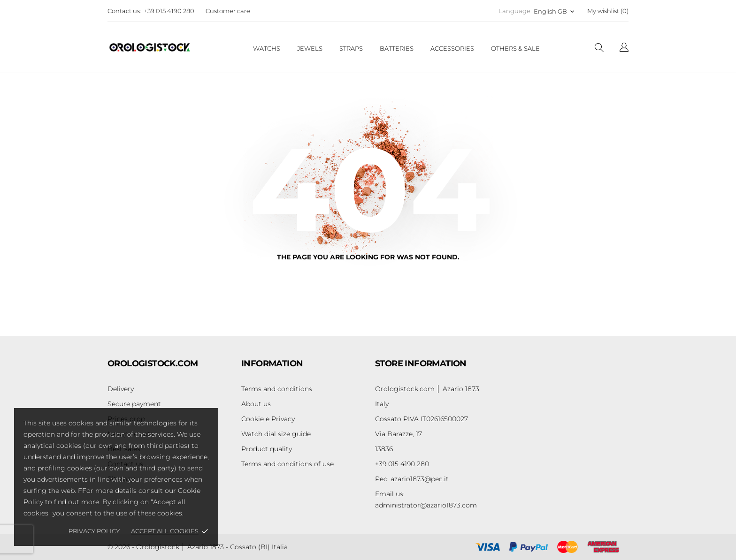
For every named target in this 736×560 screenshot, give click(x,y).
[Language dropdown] (624, 49)
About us (256, 404)
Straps (351, 48)
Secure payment (134, 404)
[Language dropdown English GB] (555, 11)
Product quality (267, 449)
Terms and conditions (277, 389)
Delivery (121, 389)
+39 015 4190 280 (169, 11)
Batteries (397, 48)
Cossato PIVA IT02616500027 (422, 419)
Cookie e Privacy (268, 419)
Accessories (452, 48)
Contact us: (124, 11)
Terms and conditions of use (287, 464)
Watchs (267, 48)
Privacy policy (94, 531)
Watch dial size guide (276, 434)
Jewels (310, 48)
